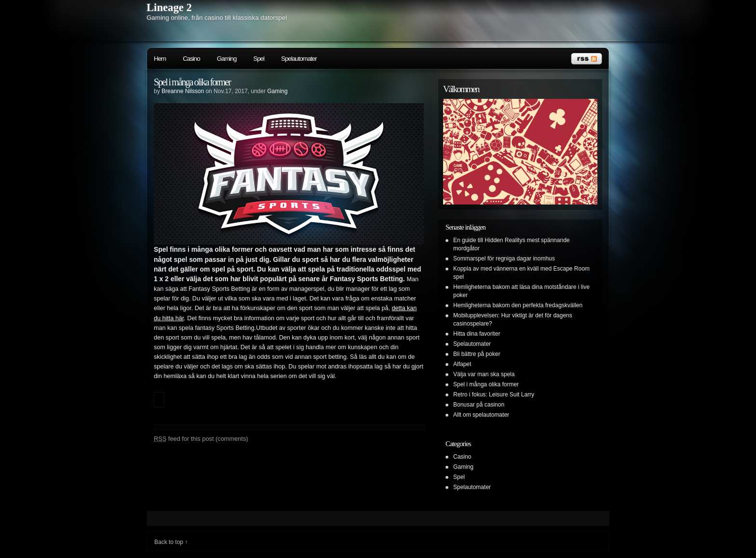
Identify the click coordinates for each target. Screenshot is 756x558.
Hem (160, 59)
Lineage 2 (169, 7)
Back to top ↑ (171, 542)
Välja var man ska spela (484, 374)
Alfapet (462, 364)
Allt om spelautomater (481, 415)
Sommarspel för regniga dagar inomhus (504, 259)
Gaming (227, 59)
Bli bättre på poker (477, 354)
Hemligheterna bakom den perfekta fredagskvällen (518, 305)
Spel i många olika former (192, 82)
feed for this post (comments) (201, 439)
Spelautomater (299, 59)
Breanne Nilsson (183, 91)
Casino (191, 59)
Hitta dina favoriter (477, 334)
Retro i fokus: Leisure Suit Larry (494, 395)
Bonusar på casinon (479, 405)
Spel (259, 59)
